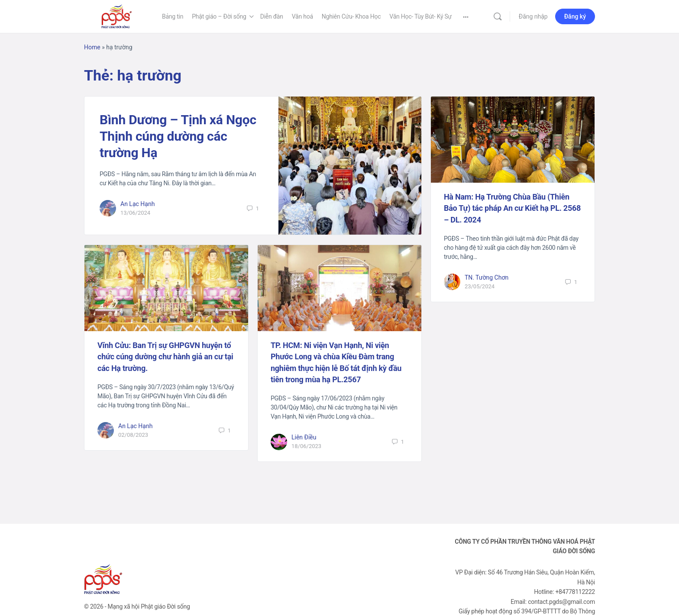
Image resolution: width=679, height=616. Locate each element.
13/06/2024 (135, 213)
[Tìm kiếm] (498, 16)
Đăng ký (575, 16)
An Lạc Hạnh (137, 204)
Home (92, 47)
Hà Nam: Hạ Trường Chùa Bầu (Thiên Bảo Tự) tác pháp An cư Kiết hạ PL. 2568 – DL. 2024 (512, 208)
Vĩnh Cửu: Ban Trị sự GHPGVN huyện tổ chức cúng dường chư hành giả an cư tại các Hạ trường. (165, 357)
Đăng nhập (533, 16)
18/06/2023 (306, 446)
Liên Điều (304, 437)
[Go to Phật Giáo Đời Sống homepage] (116, 16)
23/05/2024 (480, 286)
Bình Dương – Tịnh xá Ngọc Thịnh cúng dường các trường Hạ (178, 136)
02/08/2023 (133, 435)
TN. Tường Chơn (487, 277)
